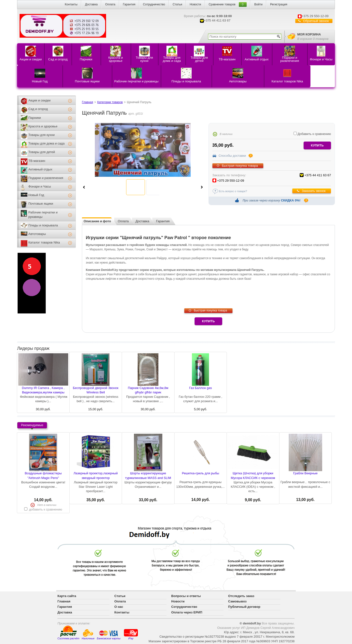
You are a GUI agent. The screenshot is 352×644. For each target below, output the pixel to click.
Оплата (110, 4)
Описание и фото (97, 221)
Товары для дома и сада (46, 143)
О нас (119, 607)
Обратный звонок (316, 21)
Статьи (177, 4)
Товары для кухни (41, 135)
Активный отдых (40, 169)
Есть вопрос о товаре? (233, 191)
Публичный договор (244, 607)
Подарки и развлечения (46, 178)
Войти (258, 4)
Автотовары (37, 234)
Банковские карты (109, 635)
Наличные (88, 635)
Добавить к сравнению (312, 134)
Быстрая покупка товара (240, 166)
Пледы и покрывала (43, 225)
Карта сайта (67, 596)
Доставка (91, 4)
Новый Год (36, 195)
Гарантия (129, 4)
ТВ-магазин (37, 161)
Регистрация (279, 4)
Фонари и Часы (40, 186)
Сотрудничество (154, 4)
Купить (208, 321)
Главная (88, 102)
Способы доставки (232, 156)
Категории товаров (110, 102)
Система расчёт (68, 633)
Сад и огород (38, 109)
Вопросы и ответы (186, 596)
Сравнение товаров (222, 4)
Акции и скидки (39, 100)
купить (317, 145)
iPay (131, 634)
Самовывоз (237, 601)
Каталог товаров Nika (44, 242)
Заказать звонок (314, 191)
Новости (195, 4)
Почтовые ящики (41, 204)
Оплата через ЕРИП (187, 612)
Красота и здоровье (43, 126)
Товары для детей (42, 152)
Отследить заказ (241, 596)
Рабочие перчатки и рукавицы (43, 215)
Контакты (71, 4)
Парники (35, 118)
